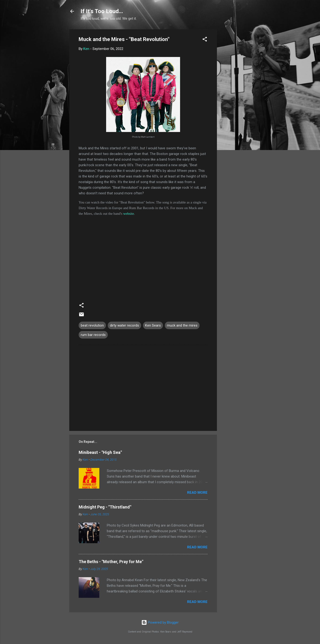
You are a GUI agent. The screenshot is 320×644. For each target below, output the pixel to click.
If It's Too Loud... (102, 11)
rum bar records (93, 335)
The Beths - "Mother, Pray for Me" (111, 562)
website (129, 214)
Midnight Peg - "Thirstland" (105, 507)
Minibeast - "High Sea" (100, 452)
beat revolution (92, 325)
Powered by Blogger (160, 622)
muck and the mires (182, 325)
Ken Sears (153, 325)
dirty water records (124, 325)
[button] (205, 40)
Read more (197, 493)
